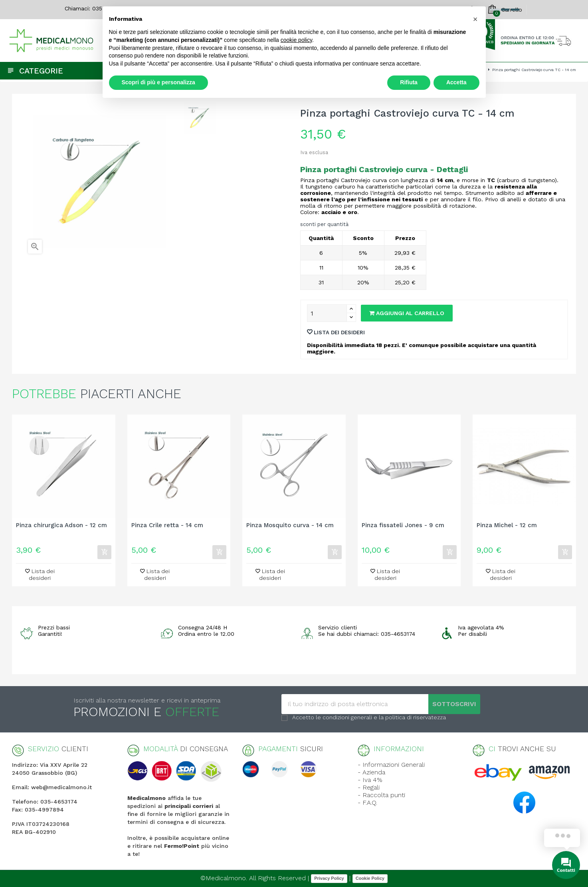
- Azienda (371, 772)
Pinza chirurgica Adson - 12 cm (61, 525)
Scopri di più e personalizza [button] (158, 82)
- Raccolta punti (381, 795)
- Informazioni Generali (391, 765)
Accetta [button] (456, 82)
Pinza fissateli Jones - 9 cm (403, 525)
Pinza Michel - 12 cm (507, 525)
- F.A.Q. (367, 803)
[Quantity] (327, 313)
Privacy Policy (329, 878)
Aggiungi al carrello (407, 313)
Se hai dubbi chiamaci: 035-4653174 (367, 634)
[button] (475, 19)
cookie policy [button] (296, 40)
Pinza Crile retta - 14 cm (167, 525)
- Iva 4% (370, 780)
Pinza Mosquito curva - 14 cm (290, 525)
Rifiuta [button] (409, 82)
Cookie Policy (370, 878)
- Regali (369, 787)
